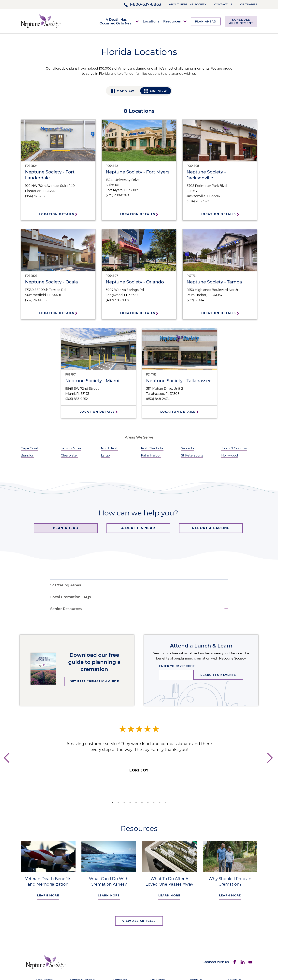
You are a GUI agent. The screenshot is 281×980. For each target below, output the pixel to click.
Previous (6, 765)
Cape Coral (29, 448)
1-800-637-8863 (145, 4)
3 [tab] (124, 802)
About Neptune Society (188, 4)
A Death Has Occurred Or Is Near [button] (116, 21)
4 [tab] (130, 802)
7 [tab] (148, 802)
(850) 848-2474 (158, 399)
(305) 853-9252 (77, 399)
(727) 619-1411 (197, 300)
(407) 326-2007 (117, 300)
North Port (109, 448)
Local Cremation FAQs (70, 597)
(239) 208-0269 (117, 195)
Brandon (28, 455)
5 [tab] (136, 802)
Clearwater (69, 455)
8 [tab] (154, 802)
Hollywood (230, 455)
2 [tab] (118, 802)
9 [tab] (160, 802)
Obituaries (249, 4)
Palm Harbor (151, 455)
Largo (105, 455)
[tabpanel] (139, 749)
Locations (151, 21)
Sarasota (188, 448)
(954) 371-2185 (36, 196)
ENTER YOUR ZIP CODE (177, 666)
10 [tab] (166, 802)
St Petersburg (192, 455)
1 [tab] (112, 802)
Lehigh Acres (71, 448)
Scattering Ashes (66, 585)
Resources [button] (172, 21)
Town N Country (234, 448)
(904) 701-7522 (198, 201)
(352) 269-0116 (36, 300)
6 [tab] (142, 802)
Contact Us (223, 4)
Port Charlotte (152, 448)
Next (272, 765)
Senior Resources (66, 609)
